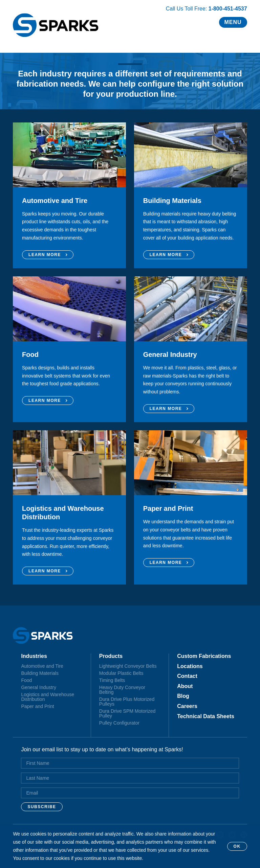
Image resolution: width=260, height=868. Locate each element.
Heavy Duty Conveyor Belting (122, 690)
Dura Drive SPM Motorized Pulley (127, 713)
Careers (187, 706)
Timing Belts (112, 680)
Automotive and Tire (42, 666)
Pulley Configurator (119, 723)
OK (237, 846)
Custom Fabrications (204, 656)
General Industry (39, 687)
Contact (187, 676)
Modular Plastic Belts (121, 673)
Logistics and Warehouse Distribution (48, 697)
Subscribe (42, 807)
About (185, 686)
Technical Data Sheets (206, 716)
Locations (190, 666)
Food (26, 680)
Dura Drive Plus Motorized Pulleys (127, 702)
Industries (34, 656)
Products (111, 656)
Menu (233, 22)
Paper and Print (37, 706)
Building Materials (40, 673)
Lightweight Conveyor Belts (128, 666)
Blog (183, 696)
